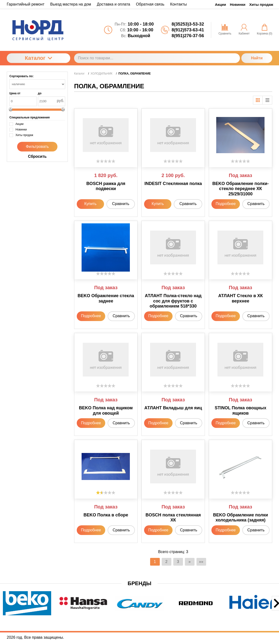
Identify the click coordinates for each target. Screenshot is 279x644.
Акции (221, 4)
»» (201, 562)
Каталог (38, 58)
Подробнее (226, 204)
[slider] (106, 161)
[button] (113, 619)
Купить (90, 204)
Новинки (238, 4)
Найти (257, 58)
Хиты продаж (261, 4)
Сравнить (121, 204)
